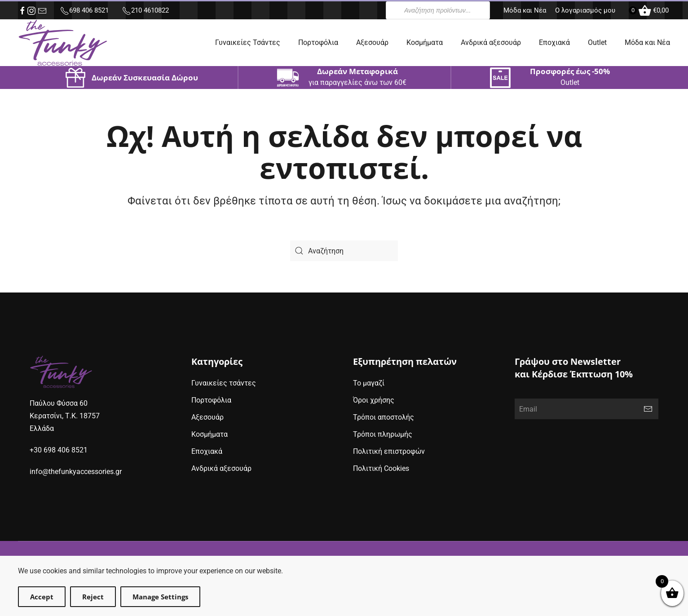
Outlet (597, 42)
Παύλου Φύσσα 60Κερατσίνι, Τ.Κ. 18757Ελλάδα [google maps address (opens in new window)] (65, 416)
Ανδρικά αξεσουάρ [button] (491, 42)
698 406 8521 (84, 10)
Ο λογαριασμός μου (585, 10)
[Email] (587, 409)
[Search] (344, 251)
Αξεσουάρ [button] (372, 42)
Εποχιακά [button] (554, 42)
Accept (42, 597)
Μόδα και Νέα (525, 10)
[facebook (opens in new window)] (22, 11)
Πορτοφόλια (318, 42)
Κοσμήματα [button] (425, 42)
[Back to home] (63, 43)
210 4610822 (146, 10)
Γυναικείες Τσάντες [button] (248, 42)
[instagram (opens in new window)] (31, 11)
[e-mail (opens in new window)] (42, 11)
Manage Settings (160, 597)
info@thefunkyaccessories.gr (76, 472)
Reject (93, 597)
